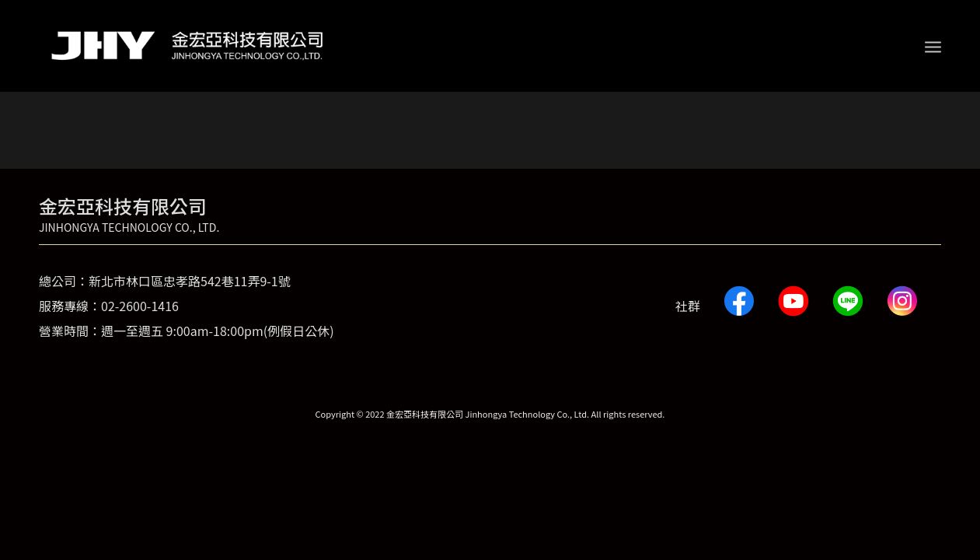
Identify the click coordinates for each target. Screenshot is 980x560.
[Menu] (933, 46)
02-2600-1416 (140, 306)
